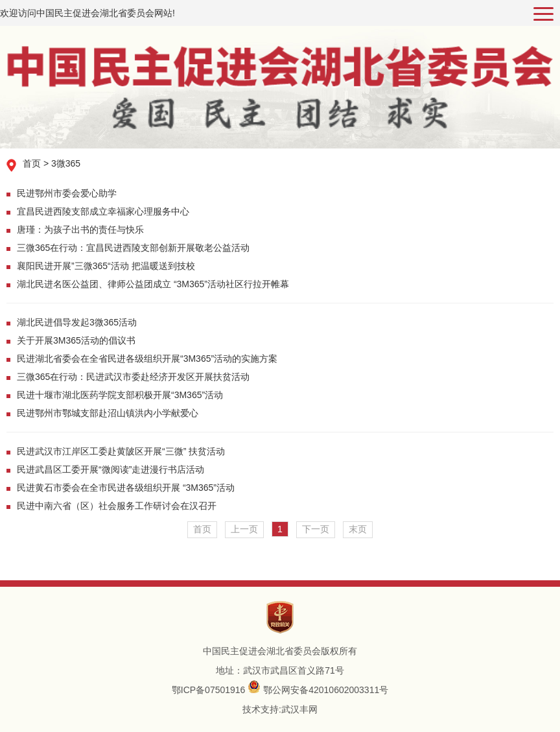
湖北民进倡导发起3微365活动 (77, 322)
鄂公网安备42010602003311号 (326, 690)
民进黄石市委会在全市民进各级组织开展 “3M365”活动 (126, 488)
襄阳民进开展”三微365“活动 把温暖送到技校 (106, 266)
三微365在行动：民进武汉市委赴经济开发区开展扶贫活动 (133, 377)
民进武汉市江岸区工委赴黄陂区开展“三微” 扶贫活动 (121, 451)
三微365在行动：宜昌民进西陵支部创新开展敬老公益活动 (133, 248)
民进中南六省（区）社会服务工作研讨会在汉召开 (117, 506)
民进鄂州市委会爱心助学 (67, 193)
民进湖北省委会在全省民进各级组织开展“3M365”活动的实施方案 (147, 359)
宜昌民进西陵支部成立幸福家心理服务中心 (103, 211)
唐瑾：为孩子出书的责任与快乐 (80, 230)
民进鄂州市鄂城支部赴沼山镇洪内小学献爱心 (108, 413)
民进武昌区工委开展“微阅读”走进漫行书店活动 (111, 469)
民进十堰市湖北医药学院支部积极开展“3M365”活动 (120, 395)
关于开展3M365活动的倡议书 (76, 340)
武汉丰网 (299, 709)
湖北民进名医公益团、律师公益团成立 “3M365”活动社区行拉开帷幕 (153, 284)
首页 (32, 163)
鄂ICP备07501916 (209, 690)
